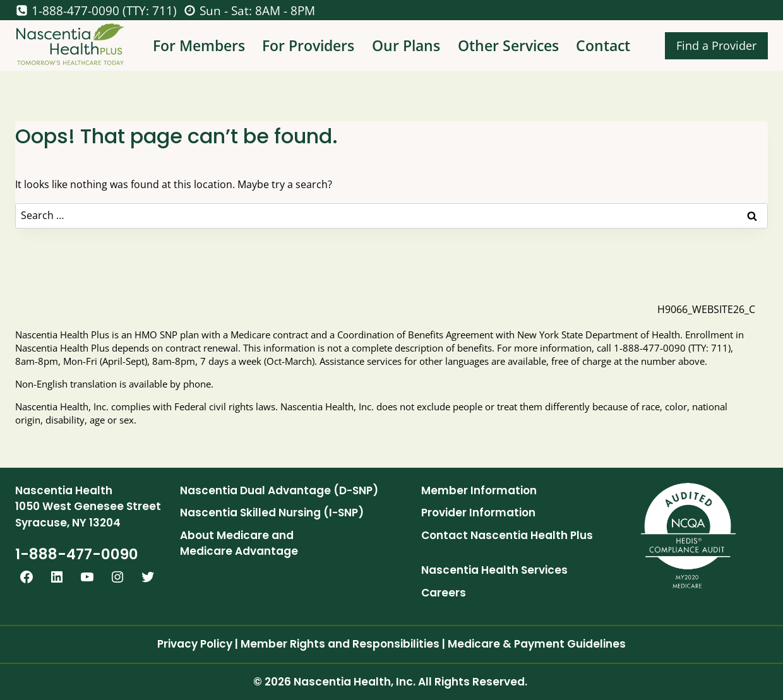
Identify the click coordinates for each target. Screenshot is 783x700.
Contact (603, 45)
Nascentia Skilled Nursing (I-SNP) (272, 513)
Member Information (479, 490)
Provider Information (478, 513)
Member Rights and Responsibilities (340, 644)
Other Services (508, 45)
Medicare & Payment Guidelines (537, 644)
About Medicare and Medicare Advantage (239, 543)
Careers (444, 593)
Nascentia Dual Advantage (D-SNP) (279, 490)
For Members (199, 45)
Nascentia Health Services (494, 570)
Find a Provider (716, 45)
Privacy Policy (195, 644)
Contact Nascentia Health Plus (507, 535)
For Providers (308, 45)
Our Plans (406, 45)
